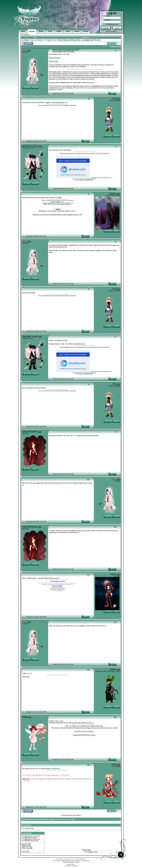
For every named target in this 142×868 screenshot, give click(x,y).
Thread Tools (115, 47)
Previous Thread (67, 815)
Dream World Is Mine (89, 179)
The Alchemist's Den (81, 153)
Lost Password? (111, 31)
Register (106, 28)
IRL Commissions (103, 153)
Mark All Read (85, 38)
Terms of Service (55, 58)
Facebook (71, 862)
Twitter (65, 862)
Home (23, 31)
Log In (117, 28)
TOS (79, 735)
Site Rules (26, 677)
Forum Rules (26, 852)
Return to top (71, 864)
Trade (50, 31)
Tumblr (77, 862)
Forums (32, 31)
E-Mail (58, 861)
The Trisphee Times (50, 40)
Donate (86, 31)
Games (77, 31)
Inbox (68, 31)
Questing (45, 203)
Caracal (58, 201)
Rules (75, 735)
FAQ (35, 38)
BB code (24, 844)
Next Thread (76, 815)
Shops (41, 31)
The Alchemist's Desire (92, 153)
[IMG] (23, 847)
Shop (45, 204)
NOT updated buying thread (63, 204)
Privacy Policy (54, 61)
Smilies (24, 845)
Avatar (59, 31)
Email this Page (29, 828)
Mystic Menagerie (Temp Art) (68, 153)
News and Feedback (37, 40)
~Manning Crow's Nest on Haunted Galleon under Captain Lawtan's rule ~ (57, 215)
